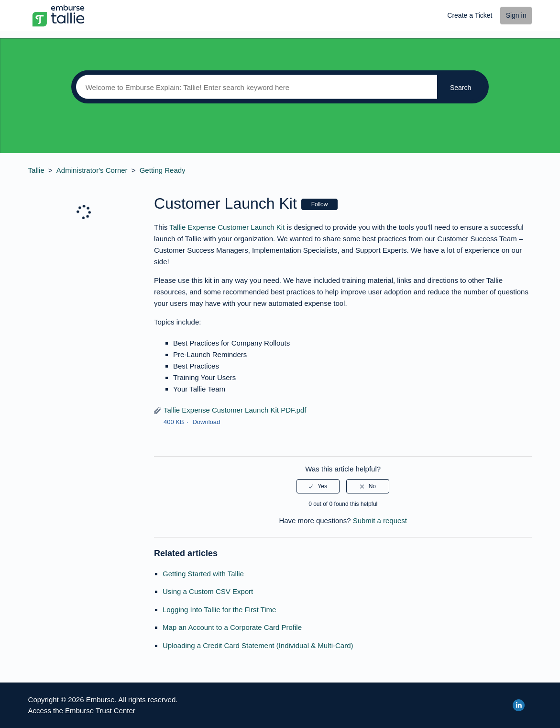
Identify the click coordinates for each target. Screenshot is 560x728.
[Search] (254, 87)
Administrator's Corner (92, 170)
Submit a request (380, 521)
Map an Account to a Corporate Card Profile (232, 627)
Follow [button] (320, 204)
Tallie (36, 170)
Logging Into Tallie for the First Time (219, 610)
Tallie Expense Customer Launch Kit (227, 227)
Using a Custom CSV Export (208, 591)
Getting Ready (163, 170)
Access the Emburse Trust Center (82, 711)
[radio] (318, 486)
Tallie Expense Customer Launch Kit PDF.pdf (235, 410)
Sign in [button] (516, 15)
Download (206, 422)
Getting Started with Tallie (203, 574)
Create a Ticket (470, 15)
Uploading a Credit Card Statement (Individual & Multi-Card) (258, 645)
